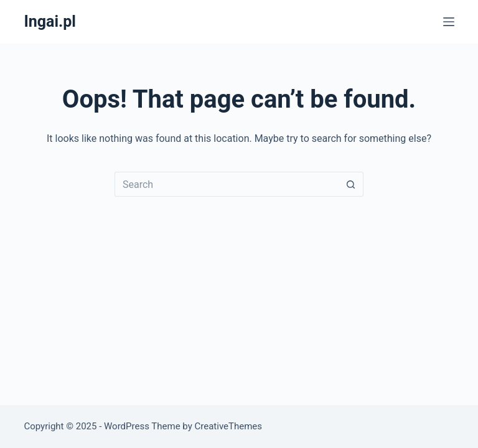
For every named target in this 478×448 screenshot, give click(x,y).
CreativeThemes (229, 426)
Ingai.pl (50, 21)
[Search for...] (227, 184)
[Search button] (351, 184)
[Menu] (449, 22)
